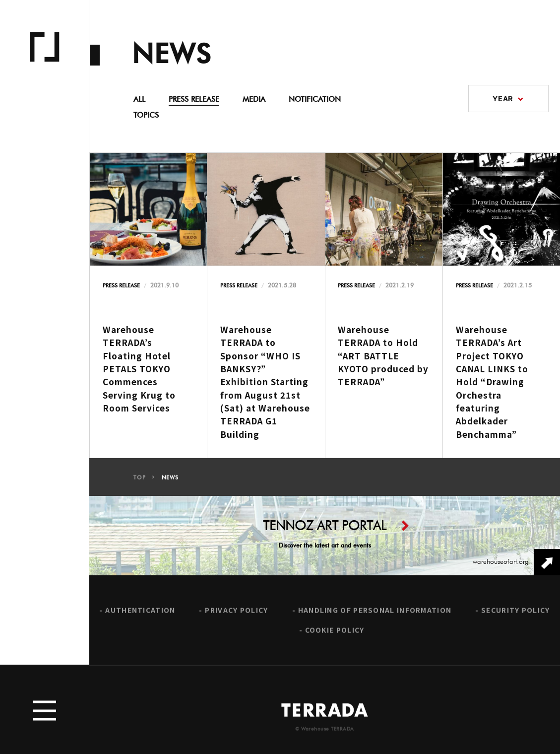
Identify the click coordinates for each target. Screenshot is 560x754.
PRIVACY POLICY (236, 613)
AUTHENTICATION (140, 613)
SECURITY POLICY (516, 613)
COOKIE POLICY (335, 633)
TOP (139, 480)
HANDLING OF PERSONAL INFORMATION (375, 613)
